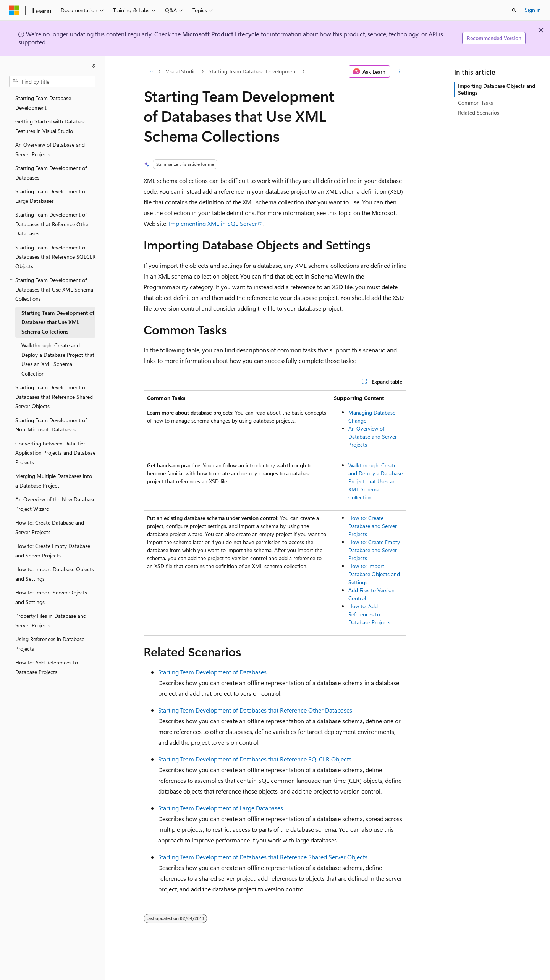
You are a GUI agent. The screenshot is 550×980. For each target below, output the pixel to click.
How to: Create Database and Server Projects (373, 526)
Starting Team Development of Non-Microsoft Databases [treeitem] (51, 425)
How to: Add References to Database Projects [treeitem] (47, 667)
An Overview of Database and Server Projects (373, 437)
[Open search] (514, 10)
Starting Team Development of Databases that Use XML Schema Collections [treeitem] (58, 322)
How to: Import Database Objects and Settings (374, 574)
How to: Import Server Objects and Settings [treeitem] (51, 597)
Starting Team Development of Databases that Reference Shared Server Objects (263, 857)
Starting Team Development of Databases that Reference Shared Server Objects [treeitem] (54, 397)
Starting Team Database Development (253, 71)
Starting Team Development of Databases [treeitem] (51, 173)
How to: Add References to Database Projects (369, 614)
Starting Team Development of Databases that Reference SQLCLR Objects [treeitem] (55, 257)
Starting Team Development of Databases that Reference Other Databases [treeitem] (53, 224)
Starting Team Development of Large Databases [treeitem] (51, 196)
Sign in (533, 10)
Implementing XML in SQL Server (213, 223)
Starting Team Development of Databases (212, 672)
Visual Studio (181, 71)
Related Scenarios (479, 113)
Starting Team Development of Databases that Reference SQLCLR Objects (255, 759)
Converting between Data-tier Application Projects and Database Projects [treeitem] (55, 453)
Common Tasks (476, 103)
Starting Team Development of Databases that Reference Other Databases (255, 710)
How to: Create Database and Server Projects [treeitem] (50, 527)
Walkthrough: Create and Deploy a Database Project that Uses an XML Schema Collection (375, 481)
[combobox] (52, 82)
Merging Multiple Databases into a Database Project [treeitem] (54, 481)
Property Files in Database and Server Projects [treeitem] (51, 620)
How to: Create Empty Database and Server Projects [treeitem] (53, 551)
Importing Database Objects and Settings (497, 89)
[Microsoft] (14, 10)
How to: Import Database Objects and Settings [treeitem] (55, 574)
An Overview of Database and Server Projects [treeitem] (50, 149)
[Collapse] (94, 66)
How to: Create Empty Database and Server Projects (374, 550)
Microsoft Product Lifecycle (221, 34)
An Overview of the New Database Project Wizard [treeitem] (55, 504)
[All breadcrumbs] (150, 71)
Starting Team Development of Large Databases (221, 808)
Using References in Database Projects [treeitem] (50, 644)
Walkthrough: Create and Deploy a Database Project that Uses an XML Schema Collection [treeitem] (58, 359)
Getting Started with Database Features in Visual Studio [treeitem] (51, 126)
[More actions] (400, 71)
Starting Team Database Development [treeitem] (43, 103)
